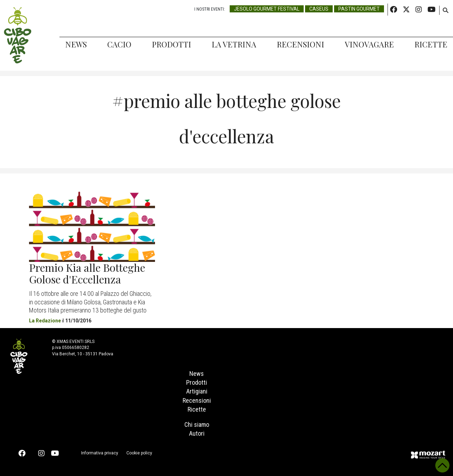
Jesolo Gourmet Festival (267, 9)
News (76, 44)
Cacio (119, 44)
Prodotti (171, 44)
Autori (197, 433)
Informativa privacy (100, 453)
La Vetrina (234, 44)
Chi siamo (197, 425)
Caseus (319, 9)
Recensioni (300, 44)
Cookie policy (139, 453)
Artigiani (197, 391)
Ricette (431, 44)
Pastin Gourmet (359, 9)
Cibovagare (18, 35)
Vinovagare (369, 44)
